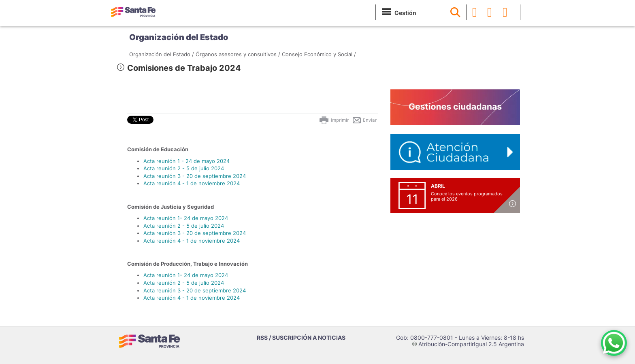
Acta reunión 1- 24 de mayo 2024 (186, 218)
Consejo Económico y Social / (319, 54)
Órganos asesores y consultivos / (238, 54)
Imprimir (333, 120)
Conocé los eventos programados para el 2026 (467, 196)
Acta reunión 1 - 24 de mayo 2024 (186, 161)
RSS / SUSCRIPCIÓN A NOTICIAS (301, 338)
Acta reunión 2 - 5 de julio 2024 (184, 168)
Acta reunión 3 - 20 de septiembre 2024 (195, 176)
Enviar (364, 120)
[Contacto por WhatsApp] (614, 343)
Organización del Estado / (162, 54)
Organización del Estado (179, 37)
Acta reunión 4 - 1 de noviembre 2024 (192, 183)
